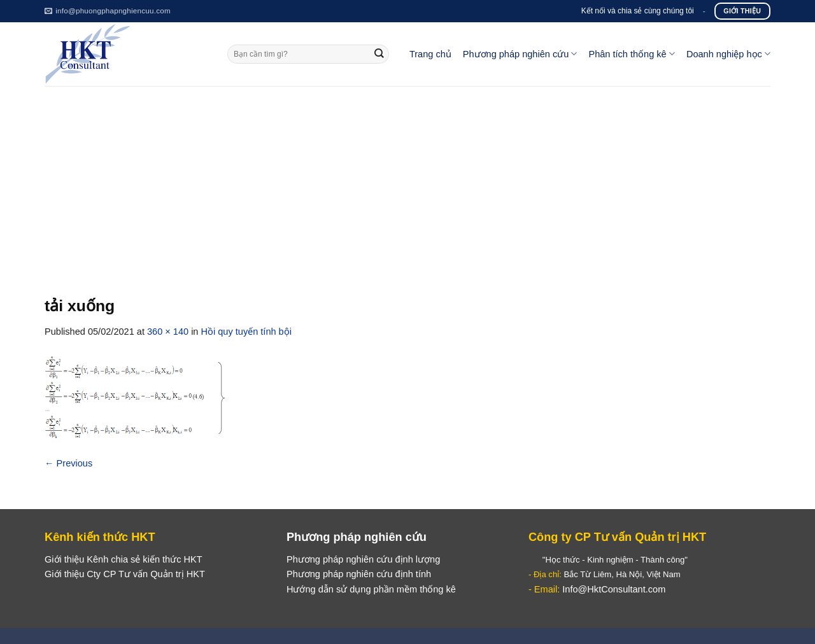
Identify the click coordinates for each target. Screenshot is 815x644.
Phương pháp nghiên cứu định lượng (363, 559)
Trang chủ (430, 54)
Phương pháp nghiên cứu (520, 54)
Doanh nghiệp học (728, 54)
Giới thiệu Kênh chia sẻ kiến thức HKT (124, 559)
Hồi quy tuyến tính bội (246, 332)
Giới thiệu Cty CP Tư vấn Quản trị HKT (125, 574)
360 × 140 (168, 332)
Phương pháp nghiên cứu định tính (359, 574)
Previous (68, 463)
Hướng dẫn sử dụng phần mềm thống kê (371, 589)
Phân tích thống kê (631, 54)
